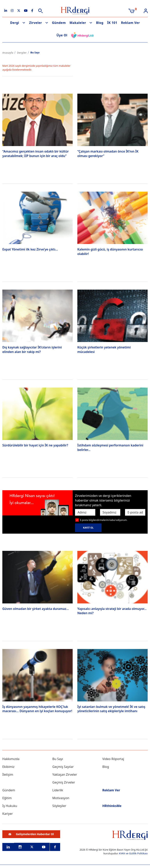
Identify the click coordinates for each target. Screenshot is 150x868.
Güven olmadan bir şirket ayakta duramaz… (36, 609)
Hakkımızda (11, 759)
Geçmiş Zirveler (64, 782)
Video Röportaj (113, 759)
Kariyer (8, 814)
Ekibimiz (8, 767)
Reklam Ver (130, 23)
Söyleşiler (59, 806)
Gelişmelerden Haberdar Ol (31, 834)
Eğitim (7, 798)
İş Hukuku (10, 806)
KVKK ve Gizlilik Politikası (133, 853)
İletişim (8, 775)
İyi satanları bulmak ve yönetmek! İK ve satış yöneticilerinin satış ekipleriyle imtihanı (111, 709)
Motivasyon (61, 798)
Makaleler (78, 23)
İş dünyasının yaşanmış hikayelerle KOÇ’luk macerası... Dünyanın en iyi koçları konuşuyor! (37, 709)
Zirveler (36, 23)
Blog (100, 23)
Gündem (59, 23)
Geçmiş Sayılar (63, 767)
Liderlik (58, 790)
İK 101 (112, 23)
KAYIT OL (88, 528)
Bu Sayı (58, 759)
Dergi (15, 23)
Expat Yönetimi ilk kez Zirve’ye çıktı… (30, 249)
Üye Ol (62, 35)
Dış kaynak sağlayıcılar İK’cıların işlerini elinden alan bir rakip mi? (32, 349)
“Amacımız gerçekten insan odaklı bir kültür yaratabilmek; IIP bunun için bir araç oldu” (36, 153)
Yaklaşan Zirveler (65, 775)
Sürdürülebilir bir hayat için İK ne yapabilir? (35, 445)
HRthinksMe (112, 806)
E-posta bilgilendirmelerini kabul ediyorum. (104, 520)
